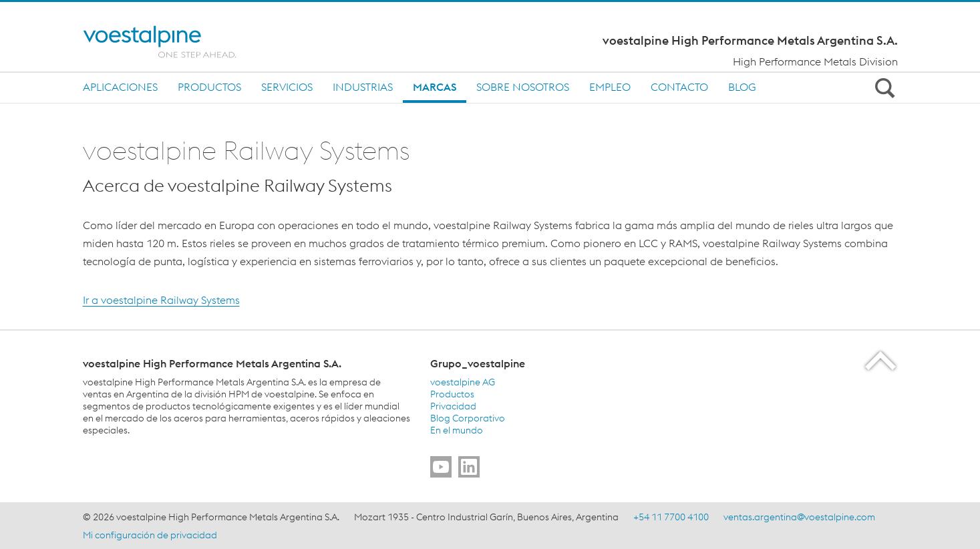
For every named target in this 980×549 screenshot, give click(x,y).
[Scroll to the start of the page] (881, 360)
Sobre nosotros (523, 87)
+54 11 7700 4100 (671, 517)
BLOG (742, 87)
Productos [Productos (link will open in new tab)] (452, 394)
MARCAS (435, 87)
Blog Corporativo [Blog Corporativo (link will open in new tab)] (468, 418)
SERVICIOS (287, 87)
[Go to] (441, 467)
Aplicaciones (120, 87)
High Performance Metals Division (815, 61)
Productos (209, 87)
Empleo (610, 87)
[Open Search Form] (883, 87)
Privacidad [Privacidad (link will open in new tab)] (453, 406)
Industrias (363, 87)
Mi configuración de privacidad (150, 535)
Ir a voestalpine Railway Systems (161, 300)
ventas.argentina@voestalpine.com (799, 517)
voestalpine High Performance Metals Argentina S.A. (750, 41)
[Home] (171, 42)
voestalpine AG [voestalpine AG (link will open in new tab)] (463, 382)
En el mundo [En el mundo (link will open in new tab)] (457, 430)
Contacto (679, 87)
